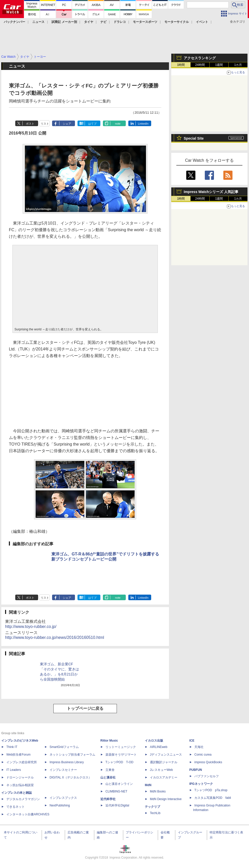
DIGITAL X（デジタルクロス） (71, 777)
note (118, 124)
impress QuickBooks (208, 762)
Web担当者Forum (18, 755)
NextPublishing (60, 805)
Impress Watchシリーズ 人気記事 (211, 192)
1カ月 (238, 65)
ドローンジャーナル (20, 777)
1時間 (181, 65)
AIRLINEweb (159, 747)
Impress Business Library (67, 762)
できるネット (15, 807)
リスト (45, 124)
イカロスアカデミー (164, 777)
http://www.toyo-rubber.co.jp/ (31, 627)
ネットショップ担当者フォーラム (72, 755)
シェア (67, 124)
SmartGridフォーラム (64, 747)
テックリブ (152, 807)
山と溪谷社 (108, 777)
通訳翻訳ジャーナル (164, 762)
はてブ (92, 124)
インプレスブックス (63, 798)
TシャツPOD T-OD (119, 762)
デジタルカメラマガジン (23, 799)
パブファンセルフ (207, 776)
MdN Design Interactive (166, 799)
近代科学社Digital (117, 805)
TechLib (155, 813)
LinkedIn (143, 124)
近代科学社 (108, 799)
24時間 (200, 65)
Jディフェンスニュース (166, 755)
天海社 (199, 747)
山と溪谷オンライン (119, 784)
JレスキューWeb (161, 770)
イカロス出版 (154, 741)
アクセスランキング (200, 58)
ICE (192, 741)
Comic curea (203, 755)
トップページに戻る (85, 708)
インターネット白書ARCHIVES (28, 814)
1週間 (219, 65)
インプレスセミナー (63, 770)
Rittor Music (109, 741)
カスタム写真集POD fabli (213, 798)
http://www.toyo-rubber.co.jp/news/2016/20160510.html (55, 637)
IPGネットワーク (201, 784)
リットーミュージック (121, 747)
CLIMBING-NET (116, 791)
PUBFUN (196, 770)
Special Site (194, 138)
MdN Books (158, 791)
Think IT (12, 747)
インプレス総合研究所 (22, 762)
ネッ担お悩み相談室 (20, 785)
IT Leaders (14, 770)
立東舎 (110, 770)
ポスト (30, 124)
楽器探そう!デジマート (121, 755)
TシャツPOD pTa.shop (211, 790)
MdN (148, 785)
